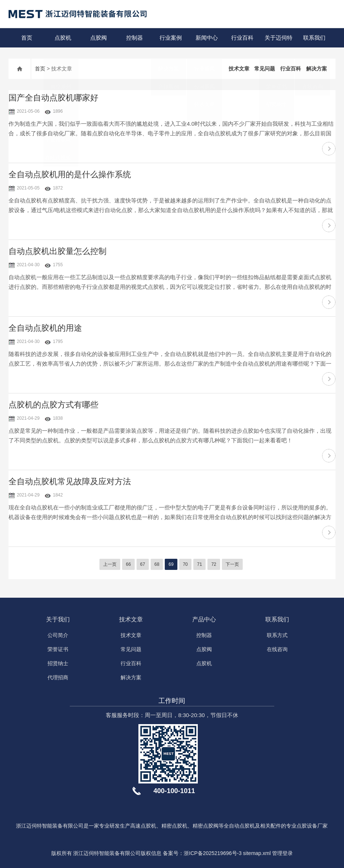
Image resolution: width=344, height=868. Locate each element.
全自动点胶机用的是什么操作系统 (70, 174)
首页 (27, 38)
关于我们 (58, 619)
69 (171, 564)
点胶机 (63, 38)
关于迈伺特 (278, 38)
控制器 (135, 38)
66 (128, 564)
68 (157, 564)
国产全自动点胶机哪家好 (53, 98)
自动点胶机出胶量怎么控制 (58, 251)
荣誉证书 (58, 649)
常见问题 (265, 69)
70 (185, 564)
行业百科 (242, 38)
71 (199, 564)
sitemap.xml (257, 853)
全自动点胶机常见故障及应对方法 (70, 481)
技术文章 (239, 69)
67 (143, 564)
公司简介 (58, 635)
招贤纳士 (58, 663)
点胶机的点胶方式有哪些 (53, 405)
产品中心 (204, 619)
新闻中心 (206, 38)
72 (214, 564)
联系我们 (314, 38)
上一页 (110, 564)
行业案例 (170, 38)
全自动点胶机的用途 (45, 328)
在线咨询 (277, 649)
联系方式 (277, 635)
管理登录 (282, 853)
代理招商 (58, 677)
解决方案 (317, 69)
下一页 (232, 564)
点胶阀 (99, 38)
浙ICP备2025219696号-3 (213, 853)
